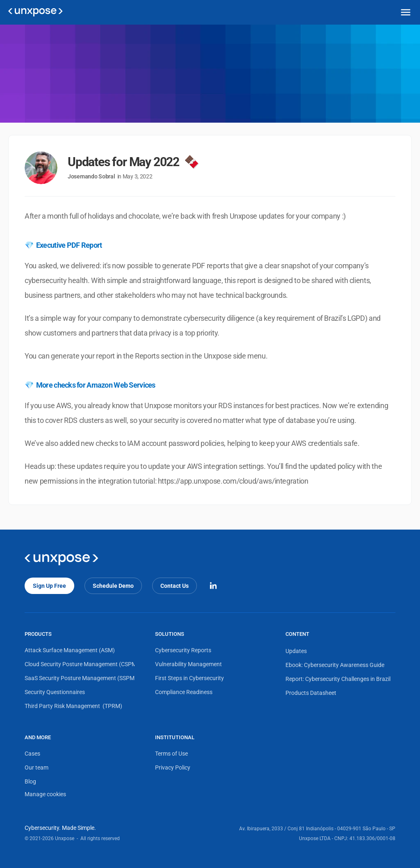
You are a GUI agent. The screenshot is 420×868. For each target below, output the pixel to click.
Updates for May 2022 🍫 (133, 162)
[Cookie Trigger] (45, 795)
